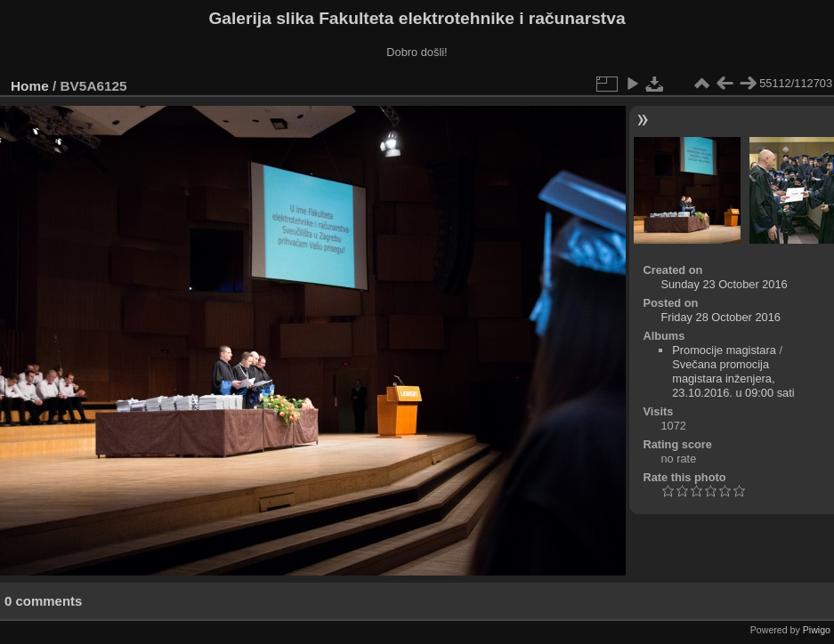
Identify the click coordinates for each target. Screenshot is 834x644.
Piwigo (817, 630)
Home (30, 86)
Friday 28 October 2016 (720, 317)
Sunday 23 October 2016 (724, 284)
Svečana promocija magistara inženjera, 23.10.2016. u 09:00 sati (733, 378)
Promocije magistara (724, 350)
